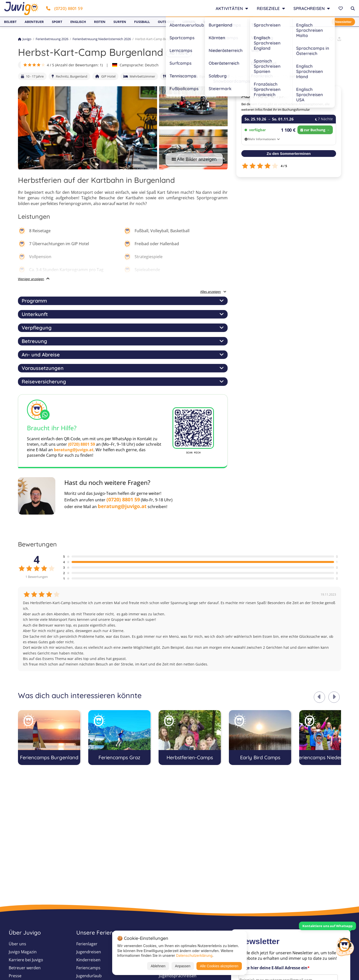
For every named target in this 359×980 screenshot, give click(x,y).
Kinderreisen (88, 960)
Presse (15, 976)
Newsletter (343, 22)
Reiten (100, 22)
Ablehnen (158, 966)
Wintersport (215, 22)
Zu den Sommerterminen (289, 154)
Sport (57, 22)
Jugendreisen (89, 952)
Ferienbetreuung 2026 (52, 39)
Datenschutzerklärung (194, 955)
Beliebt (10, 22)
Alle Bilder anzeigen (194, 159)
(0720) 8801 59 (64, 8)
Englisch (78, 22)
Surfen (120, 22)
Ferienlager (87, 944)
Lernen (189, 22)
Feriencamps (88, 968)
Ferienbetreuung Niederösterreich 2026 (102, 39)
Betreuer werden (25, 968)
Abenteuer (34, 22)
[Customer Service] (345, 946)
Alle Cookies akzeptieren (219, 966)
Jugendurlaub (89, 976)
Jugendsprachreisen (178, 976)
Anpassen (183, 966)
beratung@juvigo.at (74, 450)
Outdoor (166, 22)
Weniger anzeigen (31, 279)
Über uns (17, 944)
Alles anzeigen (213, 292)
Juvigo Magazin (23, 952)
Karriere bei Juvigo (26, 960)
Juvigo (25, 39)
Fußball (142, 22)
